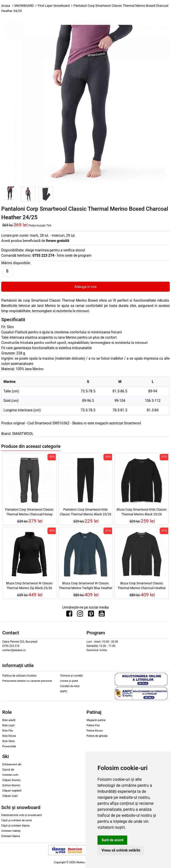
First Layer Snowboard (54, 6)
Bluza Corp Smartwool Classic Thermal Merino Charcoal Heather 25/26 (142, 586)
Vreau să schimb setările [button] (121, 850)
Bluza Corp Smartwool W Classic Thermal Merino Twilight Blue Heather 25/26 (85, 586)
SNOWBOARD (24, 6)
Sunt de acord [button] (112, 840)
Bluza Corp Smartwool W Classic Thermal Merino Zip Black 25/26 (29, 586)
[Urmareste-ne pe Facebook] (69, 615)
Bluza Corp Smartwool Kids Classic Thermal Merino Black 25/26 (142, 512)
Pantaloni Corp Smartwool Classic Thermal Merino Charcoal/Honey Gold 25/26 (29, 513)
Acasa (6, 6)
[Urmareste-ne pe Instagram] (80, 615)
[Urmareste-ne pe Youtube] (102, 615)
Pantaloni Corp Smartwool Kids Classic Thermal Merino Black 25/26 (85, 512)
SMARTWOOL (23, 434)
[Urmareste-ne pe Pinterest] (91, 615)
